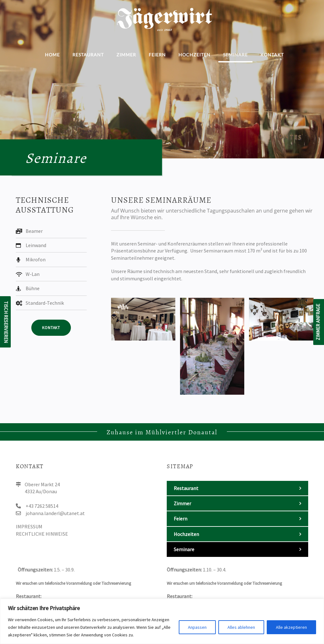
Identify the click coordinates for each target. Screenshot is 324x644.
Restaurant (88, 55)
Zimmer (126, 55)
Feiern (157, 55)
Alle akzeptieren (291, 627)
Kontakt (272, 55)
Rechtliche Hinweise (42, 534)
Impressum (29, 526)
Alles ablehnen (241, 627)
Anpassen (197, 627)
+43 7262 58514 (42, 506)
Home (52, 55)
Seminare (235, 55)
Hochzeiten (194, 55)
